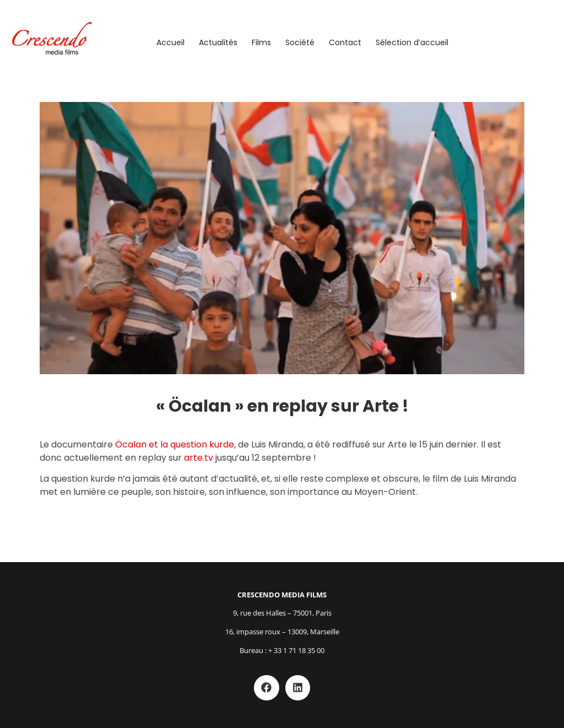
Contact (345, 42)
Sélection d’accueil (412, 42)
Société (300, 42)
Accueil (170, 42)
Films (261, 42)
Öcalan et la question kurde (175, 444)
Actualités (218, 42)
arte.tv (199, 458)
